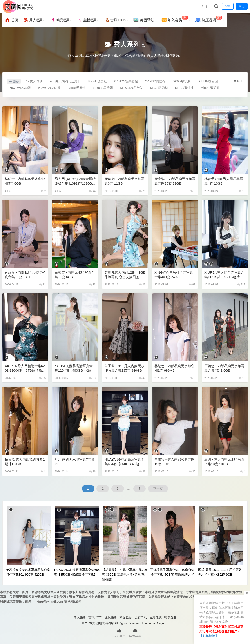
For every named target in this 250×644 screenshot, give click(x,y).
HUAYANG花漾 (20, 88)
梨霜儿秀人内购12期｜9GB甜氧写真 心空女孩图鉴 (125, 275)
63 (92, 378)
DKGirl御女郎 (182, 81)
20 (192, 472)
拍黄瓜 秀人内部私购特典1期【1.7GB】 (25, 462)
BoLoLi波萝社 (97, 81)
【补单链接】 (209, 636)
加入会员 (175, 19)
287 (241, 285)
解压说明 (209, 19)
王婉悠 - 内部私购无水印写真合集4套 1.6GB (224, 368)
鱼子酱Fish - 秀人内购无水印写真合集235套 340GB (124, 368)
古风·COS (115, 20)
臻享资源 (170, 617)
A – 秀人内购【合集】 (65, 81)
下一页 (158, 488)
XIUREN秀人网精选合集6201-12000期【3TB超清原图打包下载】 (25, 368)
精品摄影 (61, 20)
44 (92, 191)
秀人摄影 (33, 20)
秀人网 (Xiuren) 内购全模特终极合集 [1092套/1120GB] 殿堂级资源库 (75, 181)
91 (192, 285)
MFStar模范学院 (132, 88)
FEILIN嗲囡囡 (208, 81)
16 (242, 191)
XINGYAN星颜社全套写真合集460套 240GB (174, 275)
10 (242, 378)
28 (142, 191)
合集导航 (155, 617)
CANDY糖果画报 (126, 81)
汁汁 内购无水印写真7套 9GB (74, 462)
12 (42, 285)
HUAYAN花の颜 (49, 88)
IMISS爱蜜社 (77, 88)
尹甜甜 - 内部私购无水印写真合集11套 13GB (25, 275)
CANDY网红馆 (155, 81)
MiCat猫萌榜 (159, 88)
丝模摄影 (88, 20)
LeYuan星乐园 (103, 88)
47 (142, 378)
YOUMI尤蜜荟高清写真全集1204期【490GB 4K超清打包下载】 (75, 368)
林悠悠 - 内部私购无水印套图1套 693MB (174, 368)
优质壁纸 (141, 617)
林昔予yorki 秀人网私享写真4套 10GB (224, 181)
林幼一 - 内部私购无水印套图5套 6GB (25, 181)
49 (142, 472)
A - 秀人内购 (34, 81)
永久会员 (119, 633)
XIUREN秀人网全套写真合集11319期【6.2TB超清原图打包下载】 (224, 275)
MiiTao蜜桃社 (184, 88)
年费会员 (135, 633)
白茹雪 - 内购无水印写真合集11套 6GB (75, 275)
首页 (11, 20)
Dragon (161, 623)
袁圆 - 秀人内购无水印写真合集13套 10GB (224, 462)
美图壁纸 (144, 20)
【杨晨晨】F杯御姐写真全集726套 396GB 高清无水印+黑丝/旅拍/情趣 (125, 575)
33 (92, 285)
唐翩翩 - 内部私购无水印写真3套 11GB (125, 181)
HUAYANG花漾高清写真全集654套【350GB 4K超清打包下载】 (124, 462)
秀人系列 (127, 44)
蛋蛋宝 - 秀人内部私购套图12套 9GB (174, 462)
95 (42, 378)
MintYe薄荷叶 (210, 88)
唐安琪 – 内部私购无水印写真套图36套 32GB (175, 181)
